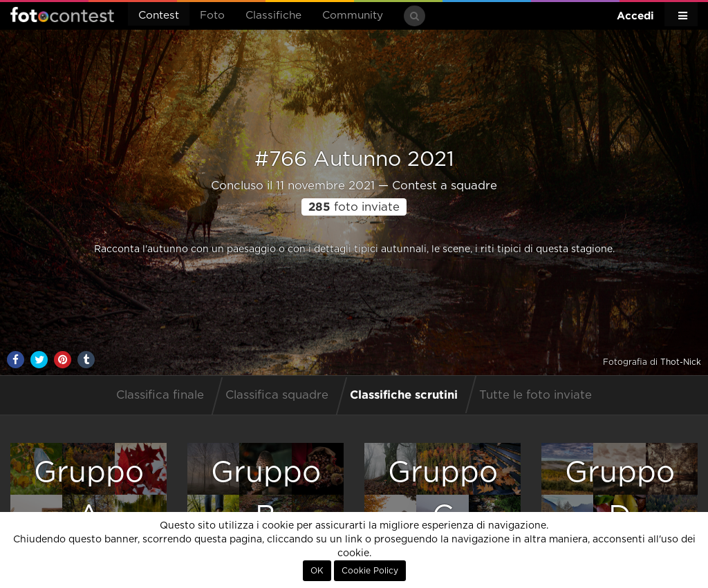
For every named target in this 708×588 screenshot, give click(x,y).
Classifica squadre (277, 395)
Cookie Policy (370, 571)
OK (317, 571)
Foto (212, 16)
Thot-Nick (681, 362)
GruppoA (89, 494)
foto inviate (354, 207)
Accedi (635, 16)
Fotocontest (62, 15)
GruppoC (443, 494)
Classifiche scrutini (404, 394)
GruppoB (266, 494)
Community (353, 16)
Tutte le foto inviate (535, 395)
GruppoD (620, 494)
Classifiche (273, 16)
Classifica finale (160, 395)
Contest (159, 16)
